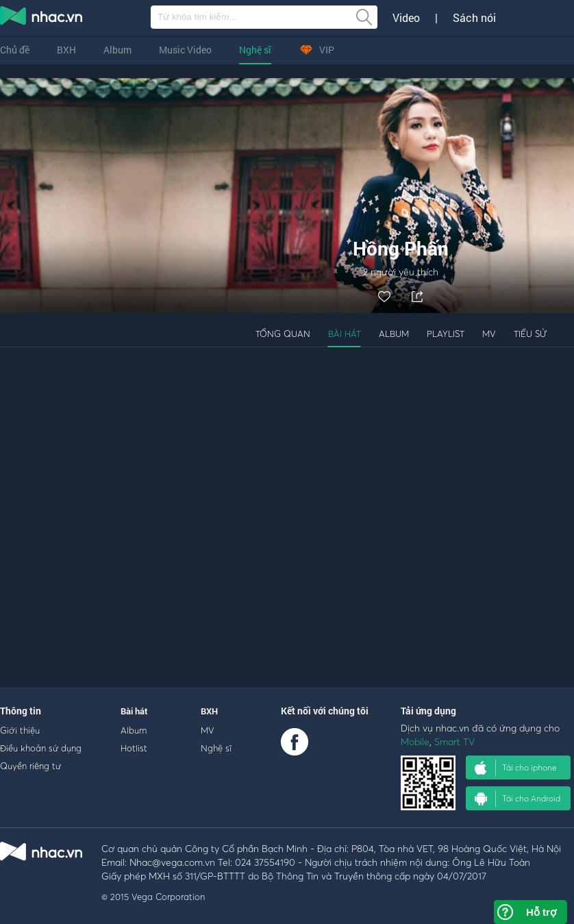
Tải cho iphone (516, 768)
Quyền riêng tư (30, 766)
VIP (316, 50)
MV (489, 334)
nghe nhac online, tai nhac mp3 (42, 18)
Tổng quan (283, 334)
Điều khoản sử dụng (41, 748)
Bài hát (345, 334)
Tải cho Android (517, 799)
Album (117, 50)
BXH (66, 50)
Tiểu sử (530, 334)
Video (406, 18)
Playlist (446, 334)
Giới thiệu (20, 730)
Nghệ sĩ (255, 50)
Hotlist (134, 748)
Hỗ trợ (541, 912)
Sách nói (474, 18)
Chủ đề (15, 50)
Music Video (185, 50)
